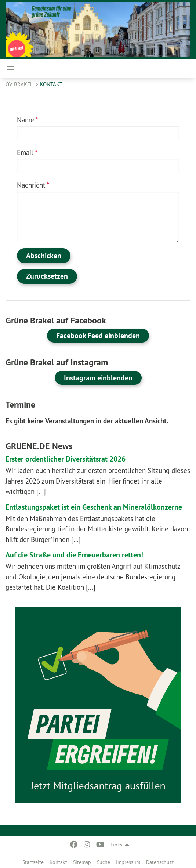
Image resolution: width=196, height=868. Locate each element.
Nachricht (33, 185)
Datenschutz (160, 862)
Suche (104, 862)
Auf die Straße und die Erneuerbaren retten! (74, 555)
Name (28, 120)
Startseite (33, 862)
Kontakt (58, 862)
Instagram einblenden (98, 378)
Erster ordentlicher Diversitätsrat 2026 (66, 459)
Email (27, 152)
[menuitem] (33, 861)
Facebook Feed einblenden (98, 336)
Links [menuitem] (116, 845)
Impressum (128, 862)
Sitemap (82, 862)
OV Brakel (20, 84)
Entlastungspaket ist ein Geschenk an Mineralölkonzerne (94, 507)
